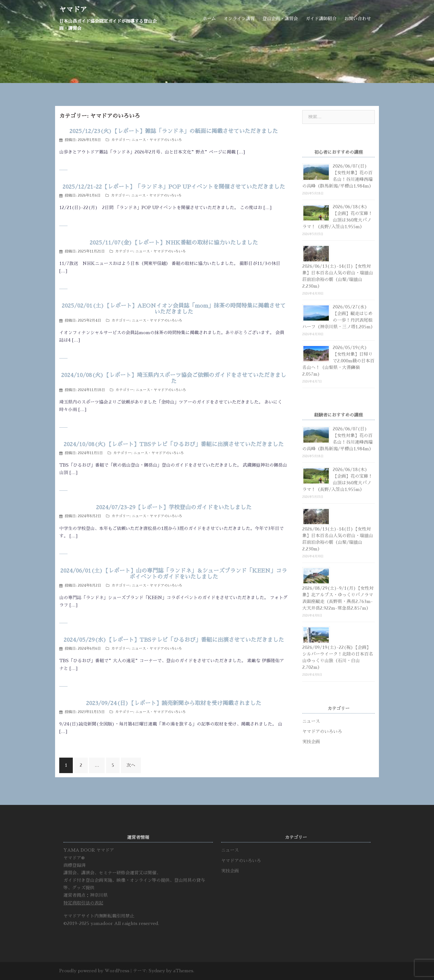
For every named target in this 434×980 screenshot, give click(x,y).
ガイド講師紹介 (321, 19)
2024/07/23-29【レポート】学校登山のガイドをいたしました (174, 507)
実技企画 (311, 742)
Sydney (157, 971)
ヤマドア (73, 10)
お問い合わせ (358, 19)
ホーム (209, 19)
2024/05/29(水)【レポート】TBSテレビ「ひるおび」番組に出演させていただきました (174, 640)
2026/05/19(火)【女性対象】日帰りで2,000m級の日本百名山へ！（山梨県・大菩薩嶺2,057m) (338, 361)
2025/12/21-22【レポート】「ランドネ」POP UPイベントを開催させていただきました (174, 187)
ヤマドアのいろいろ (166, 140)
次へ (131, 765)
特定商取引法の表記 (83, 903)
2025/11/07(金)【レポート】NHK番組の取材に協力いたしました (174, 243)
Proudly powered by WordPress (94, 971)
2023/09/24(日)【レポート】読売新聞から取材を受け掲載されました (174, 703)
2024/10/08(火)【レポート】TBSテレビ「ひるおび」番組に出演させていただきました (174, 444)
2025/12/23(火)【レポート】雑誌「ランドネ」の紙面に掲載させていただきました (174, 131)
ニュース (139, 140)
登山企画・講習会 (280, 19)
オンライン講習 (239, 19)
